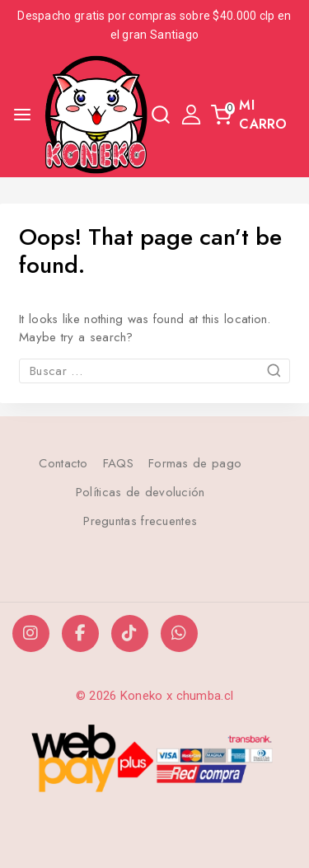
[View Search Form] (161, 115)
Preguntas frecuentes (140, 521)
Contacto (63, 463)
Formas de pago (195, 463)
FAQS (118, 463)
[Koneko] (96, 115)
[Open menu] (22, 115)
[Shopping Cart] (254, 115)
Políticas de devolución (140, 492)
